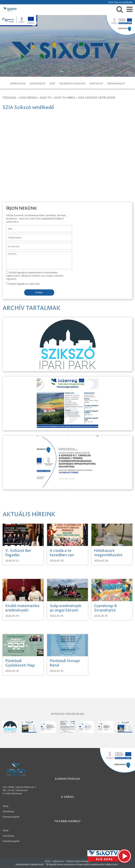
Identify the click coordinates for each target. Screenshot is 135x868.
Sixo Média (28, 98)
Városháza (8, 812)
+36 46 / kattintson (17, 790)
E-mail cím (12, 245)
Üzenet (10, 253)
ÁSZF (52, 84)
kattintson (16, 794)
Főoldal (10, 98)
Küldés (39, 292)
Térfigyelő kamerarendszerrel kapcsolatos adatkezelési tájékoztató (82, 864)
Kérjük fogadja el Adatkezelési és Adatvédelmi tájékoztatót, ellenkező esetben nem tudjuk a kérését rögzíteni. (35, 276)
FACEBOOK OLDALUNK (72, 84)
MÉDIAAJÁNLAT (116, 84)
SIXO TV (46, 98)
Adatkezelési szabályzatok (30, 864)
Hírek (6, 806)
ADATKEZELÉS (38, 84)
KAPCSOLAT (96, 84)
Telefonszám (13, 236)
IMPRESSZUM (18, 84)
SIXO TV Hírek (65, 98)
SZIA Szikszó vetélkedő (97, 98)
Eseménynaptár (11, 817)
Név (9, 227)
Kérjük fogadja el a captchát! (23, 284)
